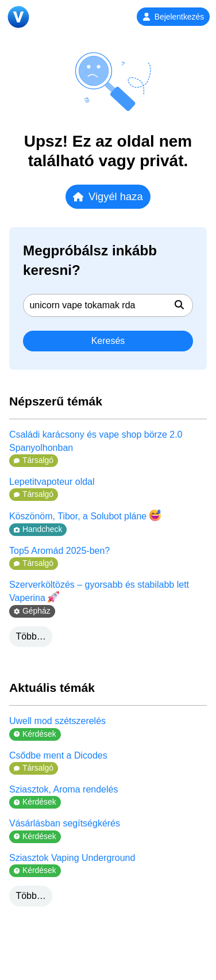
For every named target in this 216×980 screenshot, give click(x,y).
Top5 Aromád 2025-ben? (59, 551)
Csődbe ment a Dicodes (58, 755)
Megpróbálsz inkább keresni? (90, 260)
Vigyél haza (108, 196)
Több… (30, 636)
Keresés (108, 341)
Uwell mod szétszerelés (57, 721)
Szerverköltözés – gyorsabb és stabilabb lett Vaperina (99, 591)
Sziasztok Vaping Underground (72, 858)
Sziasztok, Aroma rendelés (63, 789)
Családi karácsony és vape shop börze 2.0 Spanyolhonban (96, 441)
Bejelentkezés (173, 17)
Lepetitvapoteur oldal (52, 482)
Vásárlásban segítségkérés (65, 823)
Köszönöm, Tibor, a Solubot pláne (85, 515)
